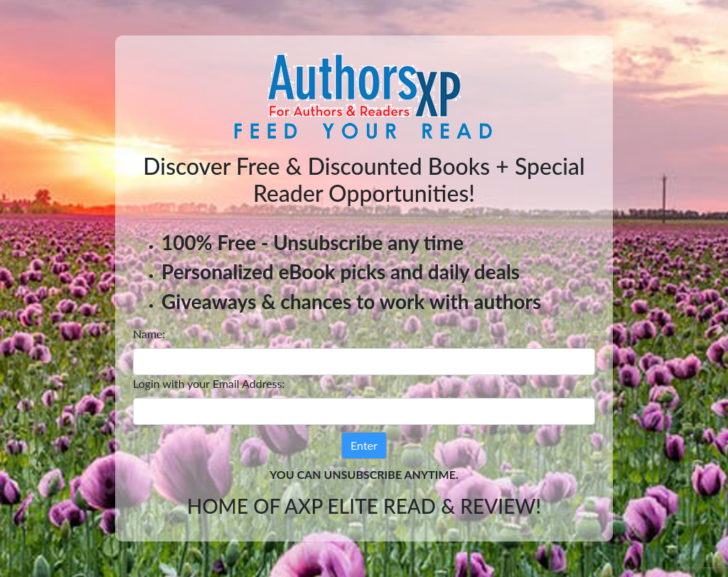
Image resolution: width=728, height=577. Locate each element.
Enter (364, 445)
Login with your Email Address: (209, 383)
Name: (149, 334)
